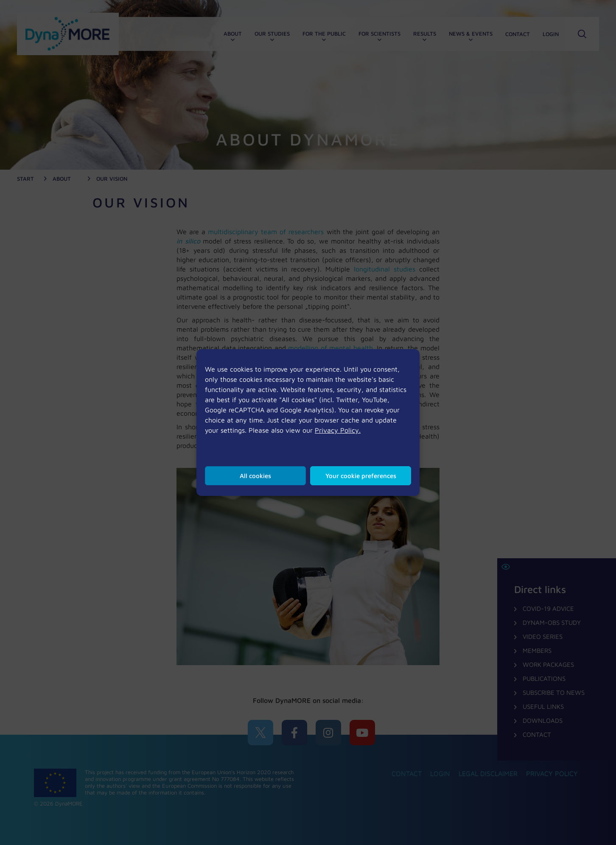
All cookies (255, 476)
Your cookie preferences (361, 476)
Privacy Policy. (338, 430)
